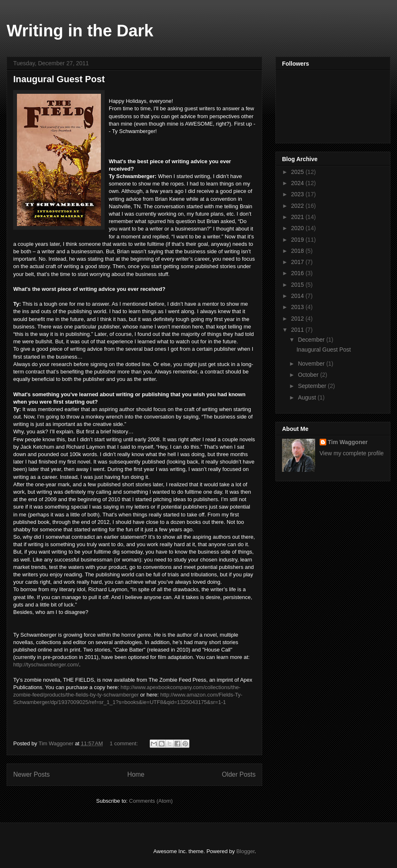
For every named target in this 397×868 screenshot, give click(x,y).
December (312, 340)
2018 (298, 251)
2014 (298, 296)
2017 (298, 262)
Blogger (245, 851)
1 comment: (124, 743)
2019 (298, 240)
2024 (298, 183)
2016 (298, 273)
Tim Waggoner (348, 442)
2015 (298, 285)
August (307, 397)
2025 (298, 172)
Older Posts (239, 774)
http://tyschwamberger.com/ (46, 665)
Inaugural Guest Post (59, 79)
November (312, 364)
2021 (298, 217)
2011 (298, 330)
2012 (298, 319)
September (313, 386)
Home (136, 774)
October (309, 375)
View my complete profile (352, 453)
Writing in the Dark (80, 31)
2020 (298, 228)
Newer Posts (31, 774)
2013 (298, 307)
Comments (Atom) (151, 801)
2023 (298, 194)
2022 (298, 206)
